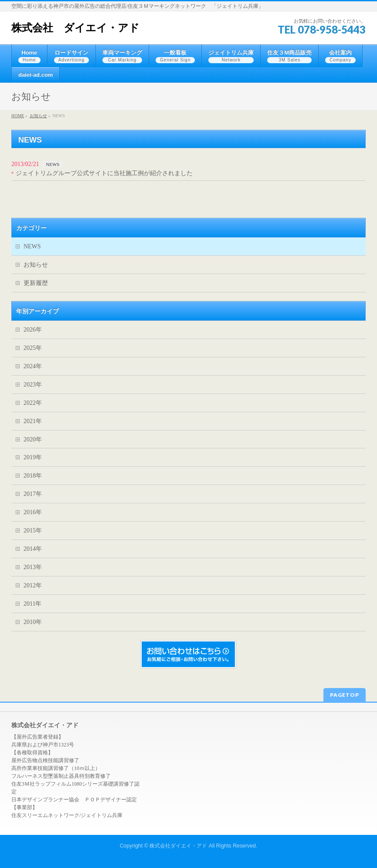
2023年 (33, 385)
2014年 (33, 549)
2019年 (33, 457)
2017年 (33, 494)
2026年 (33, 330)
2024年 (33, 366)
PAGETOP (345, 695)
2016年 (33, 512)
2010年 (33, 622)
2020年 (33, 439)
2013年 (33, 567)
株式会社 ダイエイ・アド (75, 28)
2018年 (33, 476)
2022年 (33, 403)
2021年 (33, 421)
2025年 (33, 348)
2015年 (33, 531)
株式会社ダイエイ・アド (178, 846)
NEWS (53, 164)
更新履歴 (36, 283)
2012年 (33, 585)
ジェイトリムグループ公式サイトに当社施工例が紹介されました (104, 173)
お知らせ (36, 265)
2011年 (32, 604)
